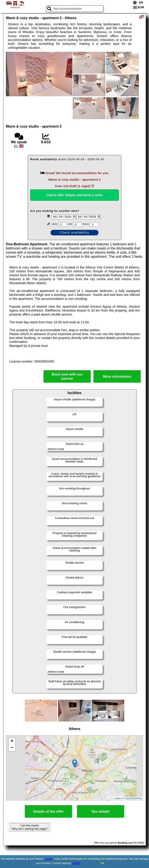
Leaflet (117, 798)
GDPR (76, 863)
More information (117, 377)
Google (49, 859)
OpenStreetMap (134, 798)
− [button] (12, 748)
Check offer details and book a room (74, 195)
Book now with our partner (67, 376)
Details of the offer (48, 812)
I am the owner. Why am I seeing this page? (30, 827)
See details (101, 812)
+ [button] (12, 741)
